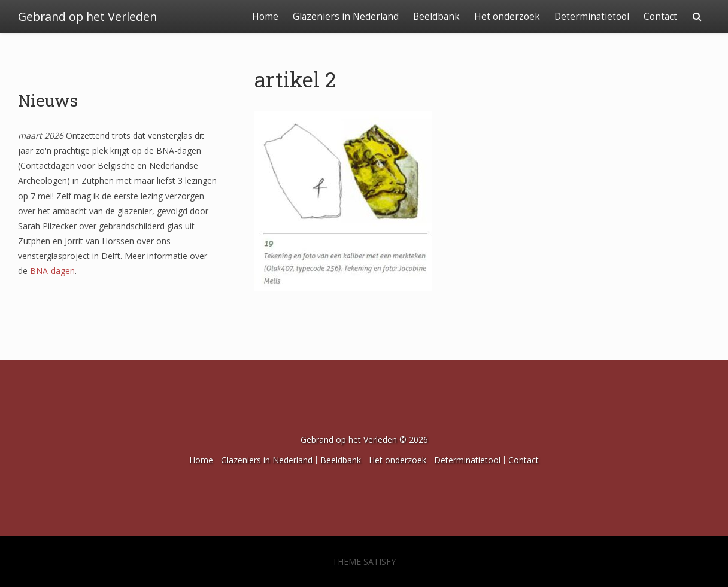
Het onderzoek (507, 16)
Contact (660, 16)
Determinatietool (592, 16)
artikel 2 (295, 79)
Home (265, 16)
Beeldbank (436, 16)
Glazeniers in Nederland (346, 16)
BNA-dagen (52, 271)
